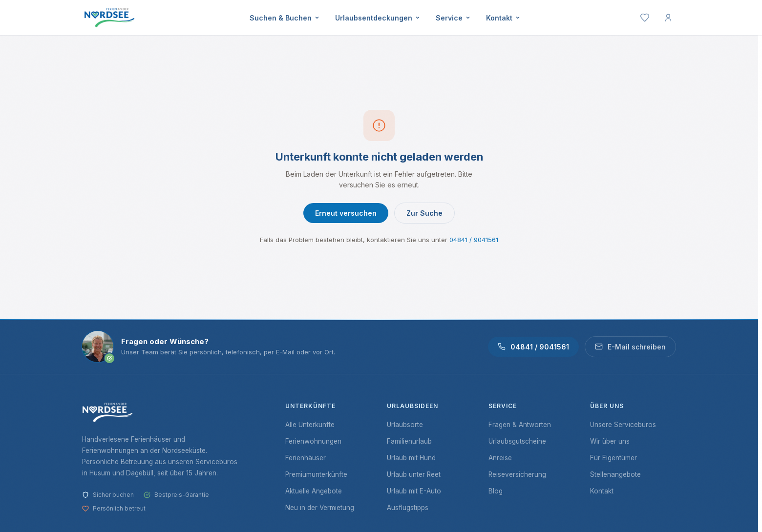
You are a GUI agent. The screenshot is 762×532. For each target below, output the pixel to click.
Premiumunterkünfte (316, 474)
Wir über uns (610, 441)
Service (453, 18)
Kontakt (503, 18)
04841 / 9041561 (474, 240)
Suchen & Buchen (285, 18)
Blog (496, 491)
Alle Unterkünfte (310, 425)
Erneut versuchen (346, 213)
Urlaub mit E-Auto (414, 491)
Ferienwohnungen (313, 441)
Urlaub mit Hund (411, 458)
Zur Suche (424, 213)
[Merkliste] (645, 18)
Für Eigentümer (614, 458)
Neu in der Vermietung (320, 508)
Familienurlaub (409, 441)
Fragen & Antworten (520, 425)
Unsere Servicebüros (623, 425)
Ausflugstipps (408, 508)
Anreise (500, 458)
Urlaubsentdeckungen (378, 18)
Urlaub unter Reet (414, 474)
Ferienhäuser (306, 458)
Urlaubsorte (405, 425)
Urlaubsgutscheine (517, 441)
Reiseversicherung (517, 474)
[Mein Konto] (668, 18)
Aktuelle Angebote (314, 491)
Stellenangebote (615, 474)
